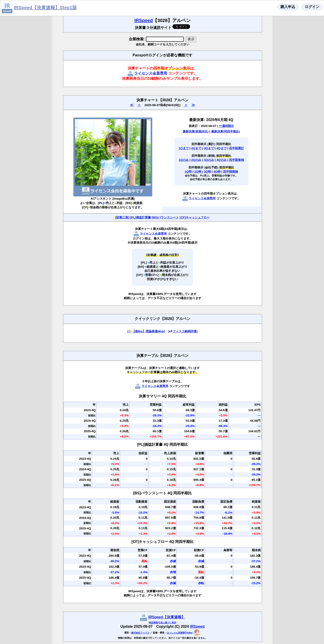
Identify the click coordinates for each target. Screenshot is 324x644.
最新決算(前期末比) (196, 131)
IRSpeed (144, 20)
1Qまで (184, 148)
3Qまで (209, 148)
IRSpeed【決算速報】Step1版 (45, 8)
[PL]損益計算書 (140, 217)
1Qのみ (184, 160)
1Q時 (188, 172)
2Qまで (196, 148)
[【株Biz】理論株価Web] (146, 331)
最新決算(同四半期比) (226, 131)
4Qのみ (222, 160)
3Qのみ (209, 160)
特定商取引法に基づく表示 (163, 623)
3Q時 (207, 172)
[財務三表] (122, 217)
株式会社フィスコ (140, 633)
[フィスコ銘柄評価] (183, 331)
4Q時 (217, 172)
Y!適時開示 (226, 126)
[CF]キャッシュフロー (195, 217)
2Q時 (198, 172)
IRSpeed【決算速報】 (167, 617)
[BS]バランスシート (165, 217)
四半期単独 (237, 160)
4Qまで (222, 148)
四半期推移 (231, 172)
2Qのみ (196, 160)
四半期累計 (237, 148)
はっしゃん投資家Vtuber (180, 633)
